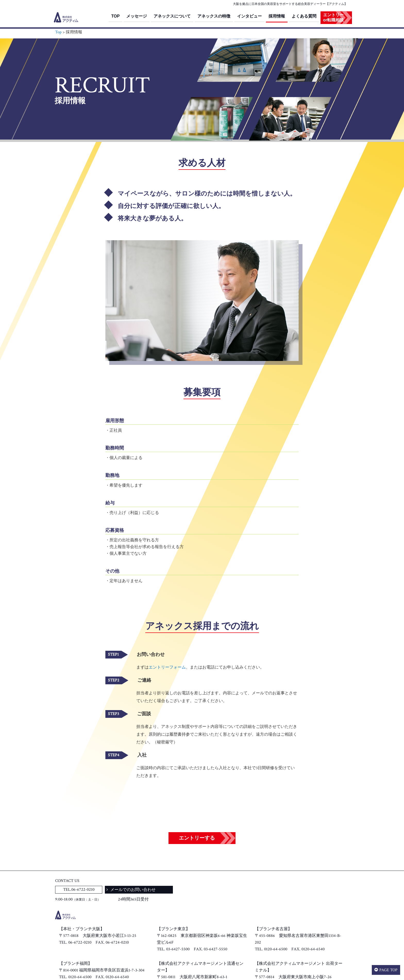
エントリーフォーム (167, 667)
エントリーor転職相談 (333, 17)
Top (58, 32)
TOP (116, 16)
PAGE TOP (388, 970)
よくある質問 (304, 16)
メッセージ (137, 16)
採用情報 (277, 16)
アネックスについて (172, 16)
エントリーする (197, 838)
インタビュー (249, 16)
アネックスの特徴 (214, 16)
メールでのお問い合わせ (132, 890)
